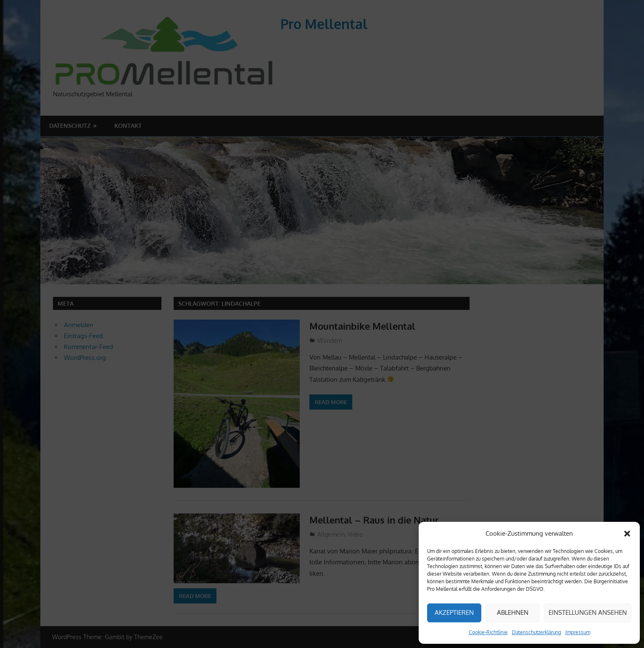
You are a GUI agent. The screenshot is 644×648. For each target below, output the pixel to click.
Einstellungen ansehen (588, 612)
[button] (627, 534)
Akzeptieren (454, 612)
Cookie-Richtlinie (488, 632)
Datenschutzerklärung (537, 632)
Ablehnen (513, 612)
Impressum (578, 632)
